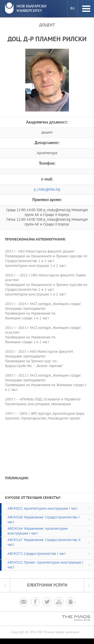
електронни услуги (47, 585)
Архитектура (47, 153)
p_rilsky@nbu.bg (47, 190)
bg (72, 9)
